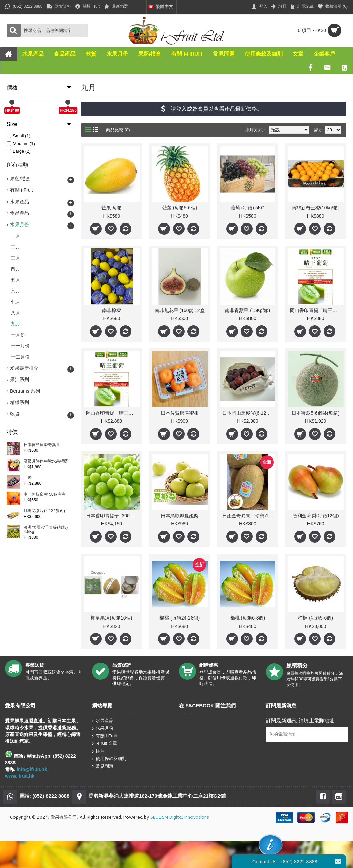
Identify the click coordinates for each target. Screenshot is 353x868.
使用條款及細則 (109, 759)
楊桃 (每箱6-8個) (248, 618)
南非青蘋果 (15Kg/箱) (247, 310)
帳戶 (98, 751)
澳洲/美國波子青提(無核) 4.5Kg (46, 530)
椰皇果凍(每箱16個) (111, 618)
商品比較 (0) (118, 130)
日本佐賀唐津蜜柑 (180, 413)
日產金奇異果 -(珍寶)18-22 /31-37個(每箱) (249, 516)
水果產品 (103, 721)
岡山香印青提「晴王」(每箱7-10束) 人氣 (113, 413)
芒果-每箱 (112, 208)
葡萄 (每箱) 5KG (248, 208)
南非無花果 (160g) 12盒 (180, 310)
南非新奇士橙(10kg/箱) (316, 208)
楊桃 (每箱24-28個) (180, 618)
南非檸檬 (112, 310)
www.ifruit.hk (20, 776)
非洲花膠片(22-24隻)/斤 (45, 511)
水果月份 (103, 728)
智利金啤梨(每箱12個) (316, 516)
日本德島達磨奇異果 (42, 445)
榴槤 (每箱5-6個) (315, 618)
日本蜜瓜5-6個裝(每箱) (316, 413)
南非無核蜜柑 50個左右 (45, 494)
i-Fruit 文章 (105, 744)
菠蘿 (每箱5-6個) (180, 208)
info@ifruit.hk (32, 769)
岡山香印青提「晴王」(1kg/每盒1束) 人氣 (317, 310)
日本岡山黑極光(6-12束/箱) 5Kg (249, 413)
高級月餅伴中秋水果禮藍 (46, 461)
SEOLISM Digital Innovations (180, 817)
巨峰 (28, 478)
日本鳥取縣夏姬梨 (180, 516)
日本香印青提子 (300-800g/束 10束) (113, 516)
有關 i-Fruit (105, 736)
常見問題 (103, 766)
